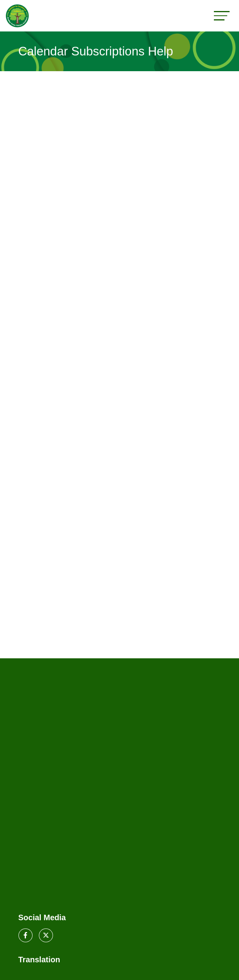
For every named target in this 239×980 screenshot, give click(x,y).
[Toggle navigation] (222, 16)
